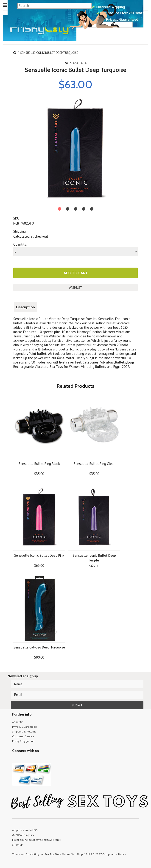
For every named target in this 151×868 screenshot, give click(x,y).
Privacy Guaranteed (24, 727)
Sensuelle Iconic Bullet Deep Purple (94, 558)
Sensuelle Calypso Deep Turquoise (39, 647)
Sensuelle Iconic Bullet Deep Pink (39, 555)
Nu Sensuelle (76, 63)
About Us (18, 722)
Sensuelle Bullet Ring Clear (94, 464)
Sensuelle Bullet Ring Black (39, 464)
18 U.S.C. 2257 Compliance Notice (105, 854)
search (137, 24)
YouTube (23, 759)
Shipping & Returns (24, 731)
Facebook (39, 759)
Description (25, 307)
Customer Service (23, 736)
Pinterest (31, 759)
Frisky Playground (23, 741)
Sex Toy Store (53, 854)
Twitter (15, 759)
